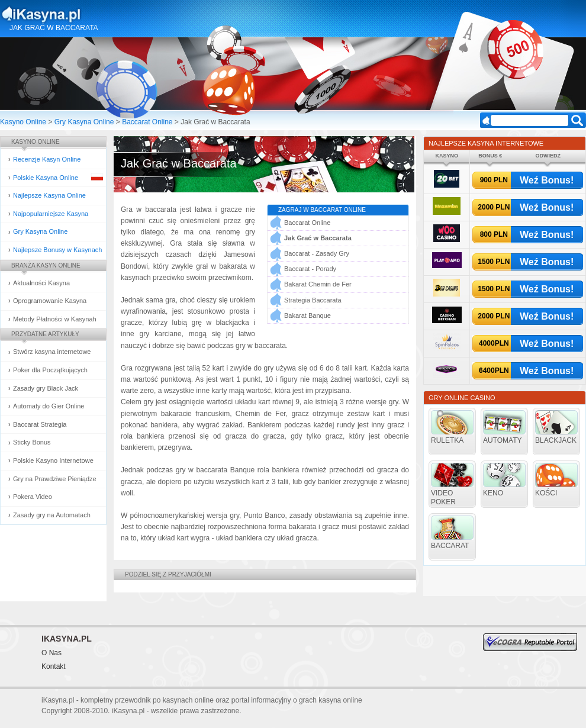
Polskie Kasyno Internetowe (53, 460)
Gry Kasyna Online (84, 122)
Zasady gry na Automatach (52, 515)
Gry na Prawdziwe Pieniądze (55, 479)
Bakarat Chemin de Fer (318, 284)
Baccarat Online (147, 122)
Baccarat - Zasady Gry (317, 253)
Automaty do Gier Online (49, 406)
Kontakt (54, 666)
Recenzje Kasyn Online (47, 159)
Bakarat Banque (308, 315)
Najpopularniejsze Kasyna (51, 214)
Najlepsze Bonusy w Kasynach (57, 250)
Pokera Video (33, 497)
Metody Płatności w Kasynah (55, 319)
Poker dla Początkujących (50, 370)
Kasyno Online (23, 122)
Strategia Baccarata (313, 300)
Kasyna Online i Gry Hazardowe (88, 14)
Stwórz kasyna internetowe (52, 352)
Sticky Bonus (32, 442)
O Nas (51, 653)
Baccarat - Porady (310, 269)
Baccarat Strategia (40, 424)
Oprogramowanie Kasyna (50, 301)
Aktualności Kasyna (41, 283)
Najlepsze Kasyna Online (49, 195)
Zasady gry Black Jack (46, 388)
